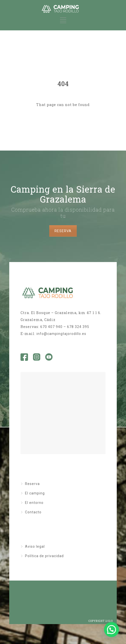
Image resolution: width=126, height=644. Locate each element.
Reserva (32, 484)
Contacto (33, 512)
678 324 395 (78, 327)
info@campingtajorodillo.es (61, 334)
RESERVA (63, 231)
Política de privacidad (44, 556)
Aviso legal (35, 546)
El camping (35, 493)
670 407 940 (51, 327)
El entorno (34, 503)
